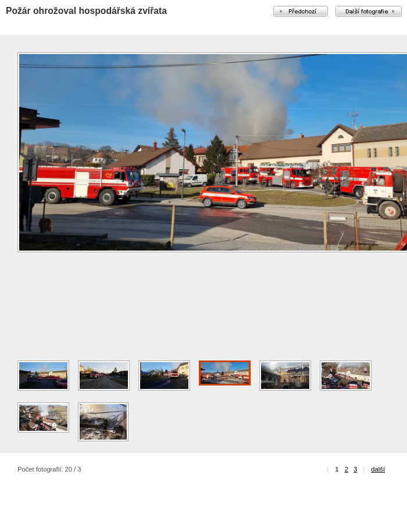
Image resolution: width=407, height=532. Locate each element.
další (378, 469)
